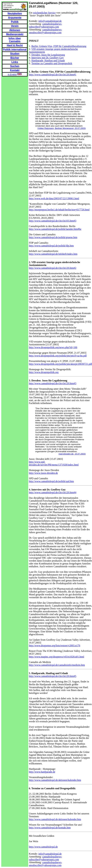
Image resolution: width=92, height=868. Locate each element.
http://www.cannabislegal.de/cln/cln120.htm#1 (53, 75)
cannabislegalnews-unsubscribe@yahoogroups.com (45, 31)
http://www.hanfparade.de (42, 772)
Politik (15, 22)
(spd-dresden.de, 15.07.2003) (72, 454)
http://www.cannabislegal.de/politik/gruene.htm (53, 237)
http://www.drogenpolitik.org (44, 372)
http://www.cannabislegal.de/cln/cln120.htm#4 (53, 492)
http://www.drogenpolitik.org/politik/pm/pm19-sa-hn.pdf (58, 356)
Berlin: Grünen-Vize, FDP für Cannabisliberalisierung (59, 46)
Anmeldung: (36, 24)
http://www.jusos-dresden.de (43, 473)
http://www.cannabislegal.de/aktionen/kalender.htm (55, 780)
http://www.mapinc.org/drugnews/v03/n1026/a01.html (56, 657)
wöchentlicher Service (44, 13)
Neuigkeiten (15, 13)
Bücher (15, 58)
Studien (15, 54)
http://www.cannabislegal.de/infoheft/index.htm (53, 254)
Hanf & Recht (15, 45)
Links (15, 62)
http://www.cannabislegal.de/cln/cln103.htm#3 (53, 221)
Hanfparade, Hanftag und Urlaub (48, 61)
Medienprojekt (15, 34)
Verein (15, 26)
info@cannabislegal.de (50, 21)
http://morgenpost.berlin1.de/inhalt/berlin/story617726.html (59, 210)
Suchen (15, 66)
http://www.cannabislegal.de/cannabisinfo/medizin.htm (57, 665)
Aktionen (15, 30)
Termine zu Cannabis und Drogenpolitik (52, 63)
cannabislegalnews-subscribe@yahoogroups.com (45, 25)
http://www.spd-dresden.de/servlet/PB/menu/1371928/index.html (54, 463)
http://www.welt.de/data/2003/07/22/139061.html (54, 198)
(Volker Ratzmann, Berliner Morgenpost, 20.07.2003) (62, 128)
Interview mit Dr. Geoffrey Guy (48, 58)
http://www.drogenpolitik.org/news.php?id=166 (53, 347)
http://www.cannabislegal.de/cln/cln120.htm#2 (53, 268)
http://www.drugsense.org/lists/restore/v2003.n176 (55, 645)
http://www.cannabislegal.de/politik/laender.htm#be (55, 229)
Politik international (15, 50)
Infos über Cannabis (15, 40)
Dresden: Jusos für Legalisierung (48, 55)
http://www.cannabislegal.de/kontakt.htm (50, 828)
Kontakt (15, 70)
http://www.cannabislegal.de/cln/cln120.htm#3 (53, 383)
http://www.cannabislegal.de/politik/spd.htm (51, 481)
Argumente (15, 18)
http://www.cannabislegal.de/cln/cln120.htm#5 (53, 676)
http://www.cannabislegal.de (43, 847)
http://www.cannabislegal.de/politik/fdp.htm (51, 246)
